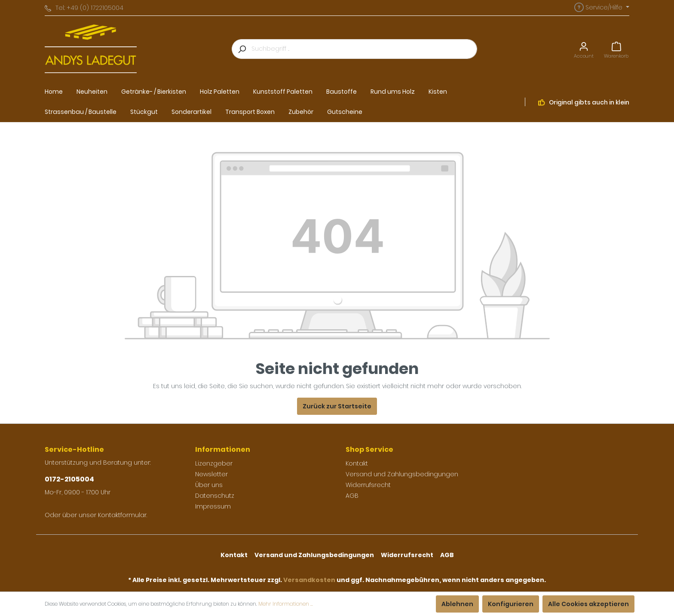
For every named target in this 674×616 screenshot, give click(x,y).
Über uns (209, 485)
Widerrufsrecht (368, 485)
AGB (352, 496)
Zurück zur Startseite (337, 406)
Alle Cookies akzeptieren (588, 604)
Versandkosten (309, 580)
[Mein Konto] (584, 49)
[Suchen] (242, 49)
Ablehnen (457, 604)
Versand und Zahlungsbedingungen (402, 474)
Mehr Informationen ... (286, 604)
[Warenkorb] (616, 49)
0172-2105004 (69, 479)
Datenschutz (215, 496)
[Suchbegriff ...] (364, 49)
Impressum (213, 506)
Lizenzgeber (214, 463)
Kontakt (357, 463)
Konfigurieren (511, 604)
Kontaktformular (122, 515)
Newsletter (211, 474)
